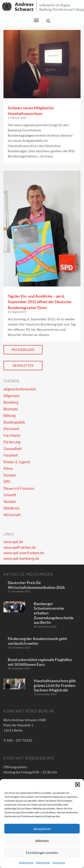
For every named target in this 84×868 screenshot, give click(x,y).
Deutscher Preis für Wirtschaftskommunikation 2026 (36, 585)
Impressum (59, 862)
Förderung (12, 442)
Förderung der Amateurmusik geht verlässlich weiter (37, 641)
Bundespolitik (14, 422)
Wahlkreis (11, 508)
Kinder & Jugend (17, 462)
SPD (7, 482)
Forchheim (12, 435)
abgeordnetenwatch (20, 389)
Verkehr (10, 502)
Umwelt (10, 495)
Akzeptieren (42, 829)
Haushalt (11, 455)
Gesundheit (13, 449)
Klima (8, 468)
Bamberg (11, 402)
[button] (78, 784)
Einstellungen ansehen (42, 853)
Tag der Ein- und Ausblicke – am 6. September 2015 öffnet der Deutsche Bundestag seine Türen (40, 302)
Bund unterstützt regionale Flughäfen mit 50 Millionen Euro (40, 662)
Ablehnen (42, 841)
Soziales (10, 475)
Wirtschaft (12, 515)
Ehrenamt (11, 429)
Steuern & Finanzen (19, 488)
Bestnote (11, 409)
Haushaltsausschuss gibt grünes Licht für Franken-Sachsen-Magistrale (55, 685)
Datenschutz (26, 862)
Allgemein (11, 396)
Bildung (10, 415)
